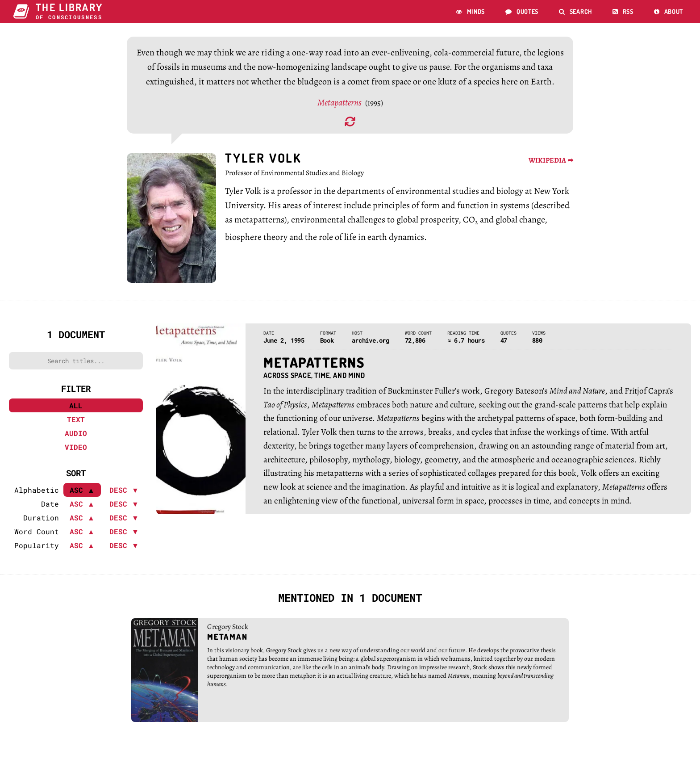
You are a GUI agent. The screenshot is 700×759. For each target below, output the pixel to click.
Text (76, 423)
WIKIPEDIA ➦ (551, 164)
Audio (76, 437)
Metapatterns (340, 106)
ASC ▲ (82, 507)
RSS (623, 11)
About (669, 11)
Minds (470, 11)
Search (575, 11)
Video (76, 451)
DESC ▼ (124, 493)
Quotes (522, 11)
